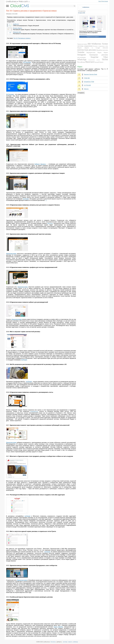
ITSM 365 (87, 78)
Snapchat (95, 57)
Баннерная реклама (99, 55)
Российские (81, 62)
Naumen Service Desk (91, 74)
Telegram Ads (17, 32)
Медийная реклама (102, 50)
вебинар (76, 642)
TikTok (105, 59)
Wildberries (96, 44)
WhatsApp (82, 59)
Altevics (86, 89)
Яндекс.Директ (18, 28)
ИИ (89, 44)
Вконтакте (90, 62)
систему (65, 642)
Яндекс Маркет (103, 53)
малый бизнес (99, 62)
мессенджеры (82, 57)
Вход (100, 1)
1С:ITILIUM (87, 85)
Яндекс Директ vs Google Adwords (93, 48)
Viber (106, 57)
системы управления (85, 46)
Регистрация (105, 1)
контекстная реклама (87, 50)
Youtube (81, 52)
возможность (34, 411)
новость (70, 642)
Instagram (82, 55)
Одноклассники (11, 443)
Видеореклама (91, 52)
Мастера (50, 223)
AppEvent (16, 24)
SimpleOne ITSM (89, 82)
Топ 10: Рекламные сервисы (22, 38)
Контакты (53, 642)
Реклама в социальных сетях (100, 46)
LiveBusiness (86, 7)
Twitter (105, 44)
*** (46, 200)
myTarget (24, 360)
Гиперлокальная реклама (94, 60)
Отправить (81, 93)
